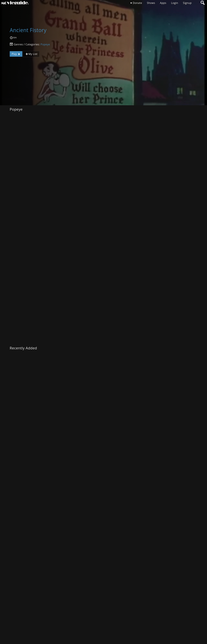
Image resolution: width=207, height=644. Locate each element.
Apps (163, 3)
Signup (187, 3)
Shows (151, 3)
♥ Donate (136, 3)
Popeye (45, 44)
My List (31, 54)
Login (175, 3)
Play (16, 54)
